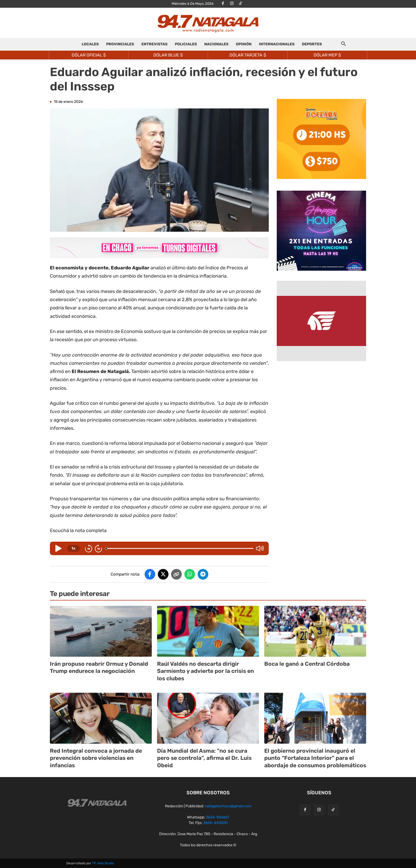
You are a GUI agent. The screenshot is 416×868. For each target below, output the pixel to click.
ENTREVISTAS (154, 44)
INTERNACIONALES (277, 44)
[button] (343, 45)
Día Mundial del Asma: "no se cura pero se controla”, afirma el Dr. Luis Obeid (204, 758)
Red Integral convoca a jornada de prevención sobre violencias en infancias (96, 758)
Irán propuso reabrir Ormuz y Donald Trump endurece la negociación (99, 667)
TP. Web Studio (103, 863)
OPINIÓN (244, 44)
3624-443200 (215, 823)
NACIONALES (216, 44)
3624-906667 (218, 817)
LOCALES (90, 44)
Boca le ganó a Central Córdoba (307, 664)
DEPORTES (312, 44)
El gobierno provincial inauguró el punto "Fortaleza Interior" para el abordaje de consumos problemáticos (315, 758)
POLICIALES (186, 44)
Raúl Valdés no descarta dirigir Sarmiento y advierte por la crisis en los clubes (205, 671)
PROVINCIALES (120, 44)
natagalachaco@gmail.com (228, 806)
